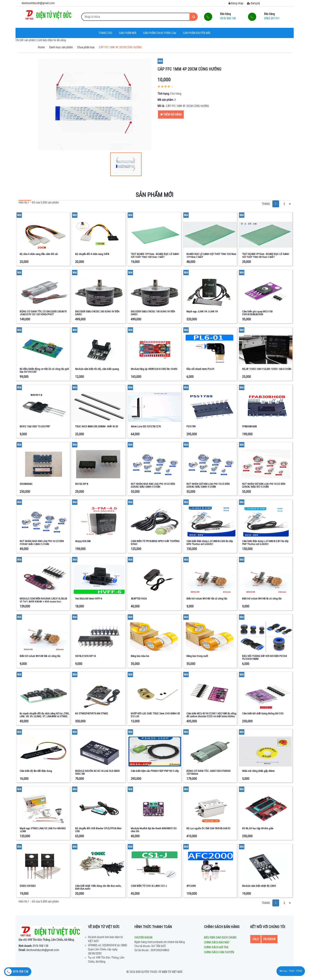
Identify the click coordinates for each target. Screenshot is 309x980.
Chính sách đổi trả (216, 947)
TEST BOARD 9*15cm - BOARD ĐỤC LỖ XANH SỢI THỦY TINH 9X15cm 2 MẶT (266, 255)
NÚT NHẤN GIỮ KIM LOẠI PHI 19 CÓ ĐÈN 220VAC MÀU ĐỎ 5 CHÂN (264, 485)
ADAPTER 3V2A (139, 599)
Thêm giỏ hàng (171, 115)
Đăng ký (253, 3)
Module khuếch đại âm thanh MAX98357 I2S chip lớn (154, 830)
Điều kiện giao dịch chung (220, 937)
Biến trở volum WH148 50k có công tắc (40, 656)
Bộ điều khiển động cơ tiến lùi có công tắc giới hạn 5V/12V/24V (44, 370)
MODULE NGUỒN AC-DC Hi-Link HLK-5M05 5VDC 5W (97, 772)
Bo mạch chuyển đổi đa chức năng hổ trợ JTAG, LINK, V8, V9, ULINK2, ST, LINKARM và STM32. (45, 715)
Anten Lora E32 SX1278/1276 (146, 426)
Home (41, 47)
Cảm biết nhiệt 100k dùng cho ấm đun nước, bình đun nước (98, 887)
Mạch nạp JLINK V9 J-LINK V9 (202, 312)
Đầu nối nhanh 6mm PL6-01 (200, 369)
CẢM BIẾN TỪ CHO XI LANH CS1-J (149, 886)
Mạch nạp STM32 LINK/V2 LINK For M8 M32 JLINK (43, 830)
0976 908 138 (33, 946)
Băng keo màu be (140, 656)
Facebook (269, 939)
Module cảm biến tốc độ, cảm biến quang (97, 369)
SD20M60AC (26, 484)
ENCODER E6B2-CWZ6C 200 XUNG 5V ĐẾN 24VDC (97, 313)
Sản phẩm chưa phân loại (160, 33)
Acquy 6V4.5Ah (83, 541)
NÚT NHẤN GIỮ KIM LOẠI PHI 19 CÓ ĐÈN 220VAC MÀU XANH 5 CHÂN (208, 485)
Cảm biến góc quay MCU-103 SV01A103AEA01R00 (257, 313)
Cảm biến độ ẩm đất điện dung (36, 771)
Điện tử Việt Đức (172, 972)
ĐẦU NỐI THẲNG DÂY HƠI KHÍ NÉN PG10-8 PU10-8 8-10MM (264, 657)
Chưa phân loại (86, 47)
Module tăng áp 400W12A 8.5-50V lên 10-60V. (154, 369)
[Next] (290, 204)
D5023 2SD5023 (28, 886)
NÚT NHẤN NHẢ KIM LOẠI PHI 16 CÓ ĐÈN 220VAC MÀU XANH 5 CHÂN (42, 543)
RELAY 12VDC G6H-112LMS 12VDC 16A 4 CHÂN (267, 369)
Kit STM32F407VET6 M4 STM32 (92, 713)
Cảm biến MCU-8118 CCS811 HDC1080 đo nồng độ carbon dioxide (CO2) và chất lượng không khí (211, 716)
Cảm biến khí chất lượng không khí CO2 (263, 713)
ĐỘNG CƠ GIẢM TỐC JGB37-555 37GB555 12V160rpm (208, 772)
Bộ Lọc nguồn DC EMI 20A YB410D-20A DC (209, 828)
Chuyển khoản (143, 937)
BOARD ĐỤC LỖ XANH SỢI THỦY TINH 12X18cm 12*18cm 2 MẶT (211, 255)
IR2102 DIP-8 (82, 484)
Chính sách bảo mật (217, 942)
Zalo (255, 939)
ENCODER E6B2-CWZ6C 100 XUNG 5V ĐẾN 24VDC (153, 313)
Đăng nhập (236, 3)
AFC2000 (191, 886)
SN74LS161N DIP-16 (85, 656)
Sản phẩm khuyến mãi (197, 33)
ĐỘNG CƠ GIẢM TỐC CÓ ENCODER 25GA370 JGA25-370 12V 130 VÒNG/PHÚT (43, 313)
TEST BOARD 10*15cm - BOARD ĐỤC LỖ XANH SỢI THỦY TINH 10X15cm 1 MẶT (155, 255)
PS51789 (191, 426)
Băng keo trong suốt (197, 656)
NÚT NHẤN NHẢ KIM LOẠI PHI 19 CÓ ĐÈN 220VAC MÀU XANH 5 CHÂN (153, 485)
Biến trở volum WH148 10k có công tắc (207, 599)
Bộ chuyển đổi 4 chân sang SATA (92, 254)
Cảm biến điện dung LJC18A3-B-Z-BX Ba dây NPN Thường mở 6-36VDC (210, 543)
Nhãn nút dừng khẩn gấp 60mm (258, 771)
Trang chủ (105, 33)
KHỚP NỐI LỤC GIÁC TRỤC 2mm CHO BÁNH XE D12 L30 (155, 715)
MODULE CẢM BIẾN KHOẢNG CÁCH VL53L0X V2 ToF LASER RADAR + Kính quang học (43, 600)
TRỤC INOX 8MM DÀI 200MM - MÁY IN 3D (97, 426)
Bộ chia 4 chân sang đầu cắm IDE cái (39, 254)
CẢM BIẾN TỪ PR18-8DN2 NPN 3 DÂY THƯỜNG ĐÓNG (155, 543)
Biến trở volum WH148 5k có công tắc (262, 599)
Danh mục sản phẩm (61, 47)
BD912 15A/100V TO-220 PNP (35, 426)
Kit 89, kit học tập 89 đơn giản (258, 828)
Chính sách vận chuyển (219, 952)
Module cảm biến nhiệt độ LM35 (259, 886)
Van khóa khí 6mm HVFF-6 (89, 599)
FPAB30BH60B (249, 426)
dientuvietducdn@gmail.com (39, 950)
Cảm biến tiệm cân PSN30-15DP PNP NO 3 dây (155, 771)
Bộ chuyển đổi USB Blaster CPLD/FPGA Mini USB (98, 830)
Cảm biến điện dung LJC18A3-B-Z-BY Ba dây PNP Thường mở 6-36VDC (265, 543)
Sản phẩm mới (128, 33)
